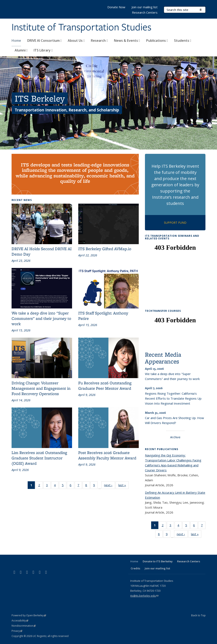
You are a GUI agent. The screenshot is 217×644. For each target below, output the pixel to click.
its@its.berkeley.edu (144, 596)
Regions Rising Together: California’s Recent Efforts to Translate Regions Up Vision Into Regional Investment (173, 398)
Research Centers (145, 12)
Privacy (17, 631)
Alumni (21, 50)
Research (99, 41)
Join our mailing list (145, 7)
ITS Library (43, 50)
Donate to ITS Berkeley (158, 561)
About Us (76, 41)
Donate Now (116, 7)
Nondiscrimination (24, 626)
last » (123, 486)
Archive (175, 437)
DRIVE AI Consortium (44, 41)
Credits (135, 568)
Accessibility (20, 621)
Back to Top (198, 615)
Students (183, 41)
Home (16, 41)
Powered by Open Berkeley (29, 615)
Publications (157, 41)
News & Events (127, 41)
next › (110, 486)
